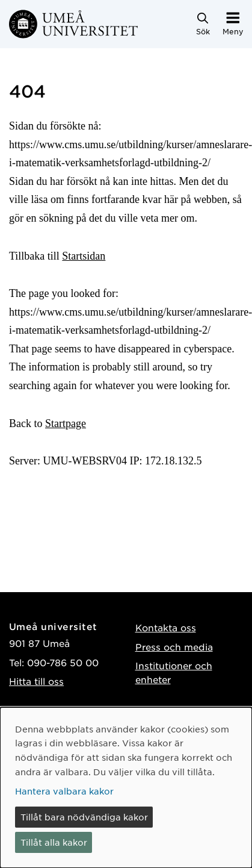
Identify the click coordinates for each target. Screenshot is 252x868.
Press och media (174, 647)
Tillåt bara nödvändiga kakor (84, 817)
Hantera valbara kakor (64, 791)
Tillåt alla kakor (54, 842)
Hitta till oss (36, 681)
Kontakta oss (166, 627)
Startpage (66, 423)
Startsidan (84, 256)
